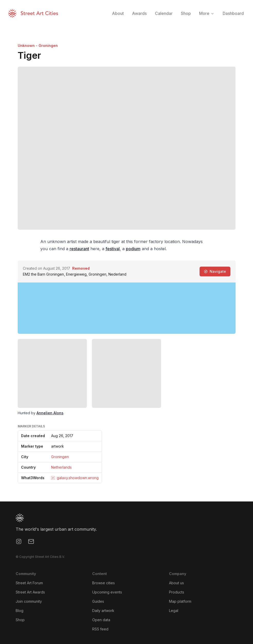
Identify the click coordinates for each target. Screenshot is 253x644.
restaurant (79, 249)
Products (177, 592)
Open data (101, 620)
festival (113, 249)
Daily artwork (103, 611)
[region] (127, 308)
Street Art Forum (29, 583)
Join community (29, 601)
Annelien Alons (50, 413)
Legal (174, 611)
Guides (98, 601)
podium (133, 249)
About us (176, 583)
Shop (20, 620)
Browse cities (104, 583)
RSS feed (100, 629)
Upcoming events (107, 592)
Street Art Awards (30, 592)
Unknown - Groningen (38, 46)
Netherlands (61, 467)
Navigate (215, 271)
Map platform (180, 601)
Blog (20, 611)
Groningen (60, 457)
